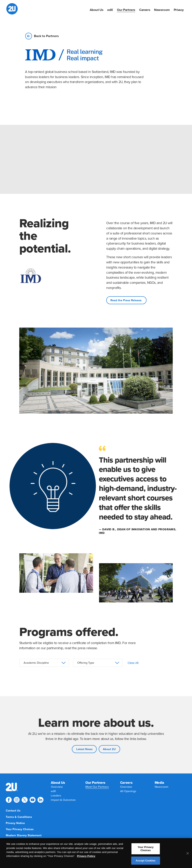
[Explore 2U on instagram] (17, 800)
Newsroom (162, 10)
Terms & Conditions (19, 817)
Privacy (179, 10)
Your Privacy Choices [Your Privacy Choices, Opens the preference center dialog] (146, 851)
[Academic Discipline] (44, 663)
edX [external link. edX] (110, 10)
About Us (96, 10)
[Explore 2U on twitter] (25, 800)
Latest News (84, 749)
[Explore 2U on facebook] (9, 800)
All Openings (128, 791)
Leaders (56, 796)
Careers (145, 10)
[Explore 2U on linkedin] (41, 800)
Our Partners (126, 10)
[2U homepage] (12, 9)
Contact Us (13, 811)
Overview (57, 787)
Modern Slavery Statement (24, 835)
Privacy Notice (15, 823)
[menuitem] (96, 10)
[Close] (188, 855)
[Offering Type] (98, 663)
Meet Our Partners (97, 787)
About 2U (109, 749)
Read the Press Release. (126, 300)
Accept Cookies (146, 862)
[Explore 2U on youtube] (33, 800)
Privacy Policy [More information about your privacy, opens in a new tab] (86, 858)
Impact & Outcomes (63, 800)
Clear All (133, 663)
